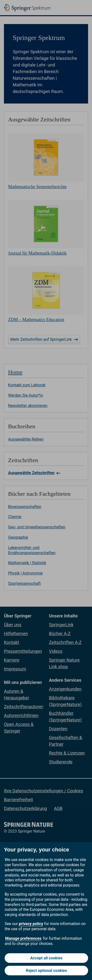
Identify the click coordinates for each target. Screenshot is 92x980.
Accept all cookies (46, 958)
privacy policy (31, 924)
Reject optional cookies (46, 971)
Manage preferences (23, 938)
